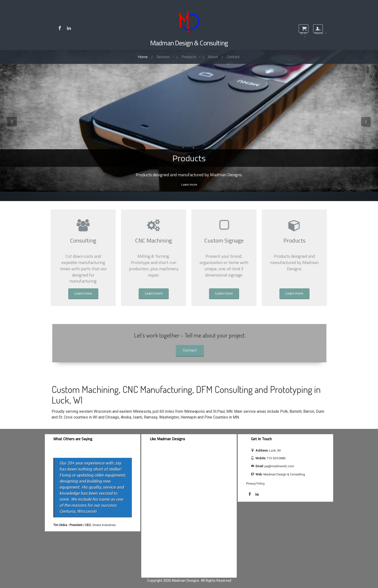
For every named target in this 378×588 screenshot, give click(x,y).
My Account (319, 30)
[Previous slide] (12, 122)
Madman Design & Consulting (189, 43)
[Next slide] (366, 122)
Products (189, 57)
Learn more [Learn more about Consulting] (83, 293)
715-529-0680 (276, 458)
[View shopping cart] (304, 29)
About (213, 57)
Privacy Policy (255, 483)
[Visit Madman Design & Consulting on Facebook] (60, 28)
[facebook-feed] (189, 510)
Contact (233, 57)
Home (142, 57)
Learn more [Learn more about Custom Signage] (224, 293)
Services (164, 57)
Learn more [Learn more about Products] (294, 293)
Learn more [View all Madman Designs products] (189, 185)
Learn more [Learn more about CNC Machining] (154, 293)
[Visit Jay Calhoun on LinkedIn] (69, 28)
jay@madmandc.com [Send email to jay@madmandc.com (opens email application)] (279, 466)
